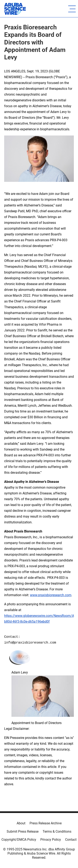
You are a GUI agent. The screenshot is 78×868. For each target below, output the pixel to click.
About (21, 823)
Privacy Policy (51, 840)
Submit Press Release (23, 831)
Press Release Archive (46, 823)
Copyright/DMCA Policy (19, 840)
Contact (71, 840)
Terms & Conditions (57, 831)
